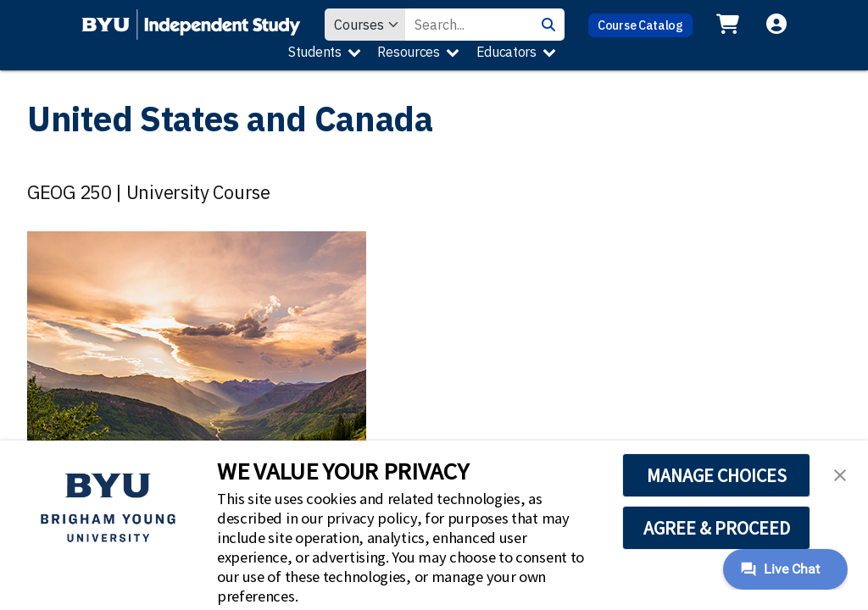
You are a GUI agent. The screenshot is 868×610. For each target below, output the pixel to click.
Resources (408, 52)
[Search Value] (469, 25)
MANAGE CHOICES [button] (717, 475)
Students (315, 52)
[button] (840, 474)
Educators (506, 52)
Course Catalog (640, 25)
